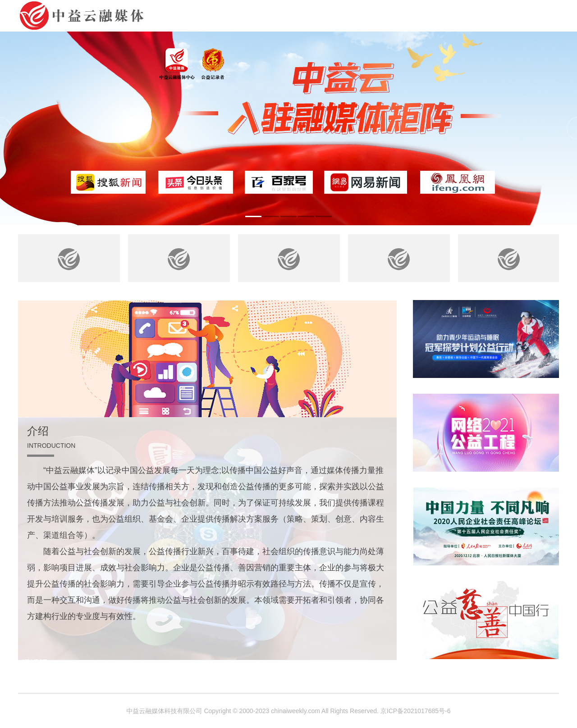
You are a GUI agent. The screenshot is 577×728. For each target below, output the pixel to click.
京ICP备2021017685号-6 (416, 711)
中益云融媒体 (88, 16)
